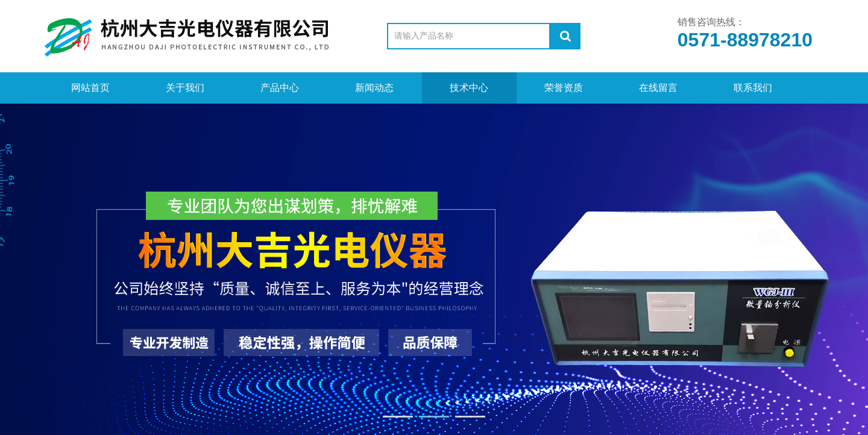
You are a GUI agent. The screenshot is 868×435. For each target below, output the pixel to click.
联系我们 (753, 88)
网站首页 (90, 88)
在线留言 (658, 88)
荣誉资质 (564, 88)
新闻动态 (374, 88)
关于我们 (185, 88)
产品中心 (280, 88)
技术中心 (469, 88)
